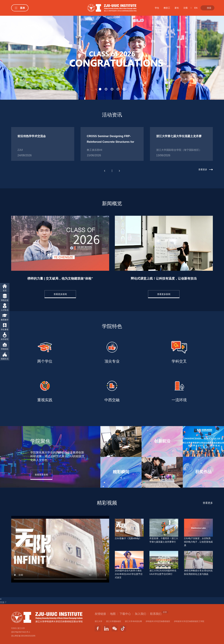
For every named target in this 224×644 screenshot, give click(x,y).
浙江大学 (98, 621)
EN (196, 8)
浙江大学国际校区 (114, 621)
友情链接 (100, 614)
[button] (100, 89)
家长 (177, 8)
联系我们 (156, 614)
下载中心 (125, 614)
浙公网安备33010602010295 (23, 636)
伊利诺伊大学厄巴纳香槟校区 (158, 621)
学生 (157, 8)
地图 (113, 614)
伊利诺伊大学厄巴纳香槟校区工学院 (189, 621)
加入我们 (140, 614)
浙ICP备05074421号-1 (21, 632)
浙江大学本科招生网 (133, 621)
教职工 (167, 8)
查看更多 (203, 169)
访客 (186, 8)
